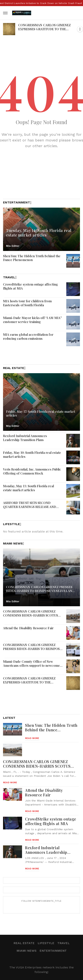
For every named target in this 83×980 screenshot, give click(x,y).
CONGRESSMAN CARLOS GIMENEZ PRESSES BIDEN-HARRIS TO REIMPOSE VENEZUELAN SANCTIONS (32, 649)
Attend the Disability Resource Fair (28, 628)
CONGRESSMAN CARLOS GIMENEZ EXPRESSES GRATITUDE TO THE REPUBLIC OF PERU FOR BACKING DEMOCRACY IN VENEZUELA (44, 31)
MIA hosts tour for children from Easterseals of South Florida (27, 303)
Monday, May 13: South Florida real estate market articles (28, 488)
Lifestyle (46, 943)
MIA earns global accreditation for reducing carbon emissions (28, 336)
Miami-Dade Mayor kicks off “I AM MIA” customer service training (32, 320)
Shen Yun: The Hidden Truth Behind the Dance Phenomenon (32, 258)
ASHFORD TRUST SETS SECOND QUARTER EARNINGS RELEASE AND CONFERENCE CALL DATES (30, 507)
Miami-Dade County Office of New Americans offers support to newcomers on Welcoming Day (33, 665)
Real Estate (24, 943)
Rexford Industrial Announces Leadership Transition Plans (25, 438)
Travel (63, 943)
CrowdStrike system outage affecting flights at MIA (30, 286)
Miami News (26, 951)
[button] (80, 29)
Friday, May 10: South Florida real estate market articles (32, 454)
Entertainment (53, 951)
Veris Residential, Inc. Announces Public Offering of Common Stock (32, 471)
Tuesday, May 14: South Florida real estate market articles (39, 233)
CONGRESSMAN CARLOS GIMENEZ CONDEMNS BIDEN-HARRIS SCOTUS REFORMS (30, 615)
